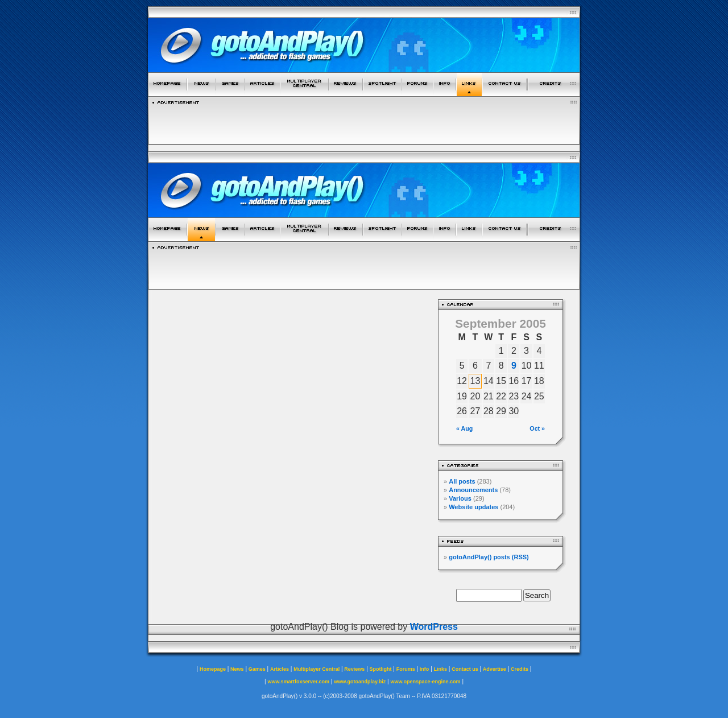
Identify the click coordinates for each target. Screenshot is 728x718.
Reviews (354, 669)
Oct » (537, 428)
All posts (462, 481)
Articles (280, 669)
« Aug (464, 428)
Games (257, 669)
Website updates (473, 507)
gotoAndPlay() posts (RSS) (489, 557)
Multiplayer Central (317, 669)
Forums (406, 669)
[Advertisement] (364, 122)
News (237, 669)
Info (425, 669)
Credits (520, 669)
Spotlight (381, 669)
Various (460, 498)
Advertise (495, 669)
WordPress (434, 627)
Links (441, 669)
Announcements (473, 490)
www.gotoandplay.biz (360, 682)
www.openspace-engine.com (425, 682)
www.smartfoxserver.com (298, 682)
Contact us (465, 669)
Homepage (213, 669)
